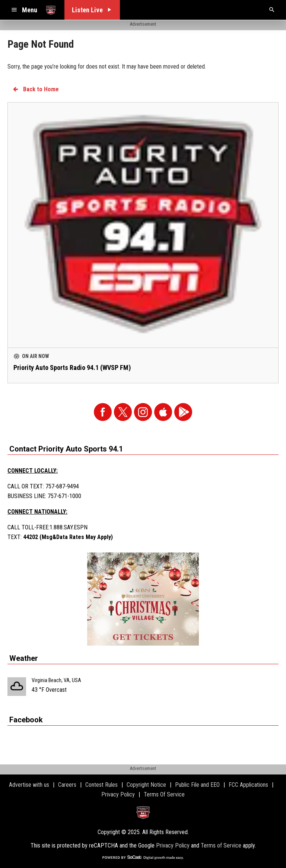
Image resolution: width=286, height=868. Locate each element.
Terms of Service (221, 845)
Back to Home (35, 89)
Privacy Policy (173, 845)
